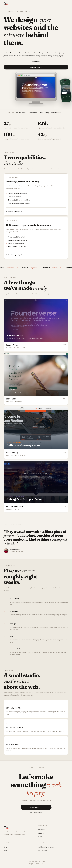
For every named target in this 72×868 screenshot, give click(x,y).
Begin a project (36, 67)
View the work (36, 61)
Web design (42, 830)
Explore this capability (14, 211)
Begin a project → (36, 808)
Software (41, 833)
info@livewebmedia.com (36, 813)
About (6, 847)
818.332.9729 (42, 850)
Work (5, 850)
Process (40, 837)
